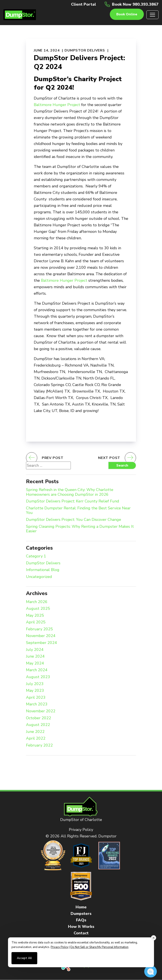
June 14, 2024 (47, 50)
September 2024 (41, 643)
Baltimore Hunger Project (57, 105)
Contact (81, 933)
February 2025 (39, 629)
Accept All (24, 958)
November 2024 (41, 636)
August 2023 (38, 677)
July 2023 (35, 684)
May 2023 (35, 691)
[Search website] (48, 465)
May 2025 (35, 616)
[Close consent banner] (154, 938)
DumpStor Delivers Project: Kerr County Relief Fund (73, 501)
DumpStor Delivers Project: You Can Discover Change (74, 520)
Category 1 (36, 556)
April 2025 (36, 622)
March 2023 (37, 704)
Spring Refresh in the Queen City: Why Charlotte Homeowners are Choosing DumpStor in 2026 (70, 492)
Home (81, 907)
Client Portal (83, 4)
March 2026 (37, 602)
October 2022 (39, 718)
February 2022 (39, 745)
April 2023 (36, 698)
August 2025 (38, 609)
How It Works (81, 927)
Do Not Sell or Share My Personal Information (99, 947)
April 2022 (36, 739)
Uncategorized (39, 577)
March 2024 (37, 670)
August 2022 (38, 725)
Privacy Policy (81, 830)
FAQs (81, 920)
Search (122, 465)
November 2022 (41, 711)
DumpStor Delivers (85, 50)
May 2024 (35, 663)
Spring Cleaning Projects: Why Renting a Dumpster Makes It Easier (80, 529)
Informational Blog (43, 570)
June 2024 (35, 657)
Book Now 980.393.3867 (135, 4)
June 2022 (35, 732)
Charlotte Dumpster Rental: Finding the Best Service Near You (78, 511)
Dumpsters (81, 914)
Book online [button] (127, 14)
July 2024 (35, 650)
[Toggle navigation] (152, 15)
